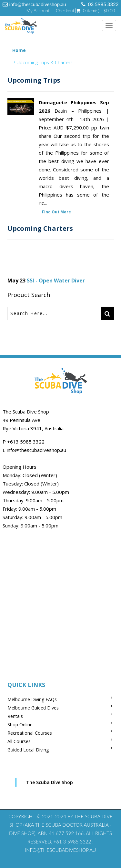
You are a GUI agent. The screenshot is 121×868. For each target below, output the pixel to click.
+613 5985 (20, 442)
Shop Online (20, 725)
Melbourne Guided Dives (33, 708)
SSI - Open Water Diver (56, 281)
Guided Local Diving (28, 750)
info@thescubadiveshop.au (38, 4)
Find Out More (56, 212)
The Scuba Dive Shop (50, 782)
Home (19, 50)
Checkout (65, 11)
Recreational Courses (30, 733)
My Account (38, 11)
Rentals (15, 716)
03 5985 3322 (103, 4)
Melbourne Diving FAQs (32, 699)
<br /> (61, 601)
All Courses (19, 741)
